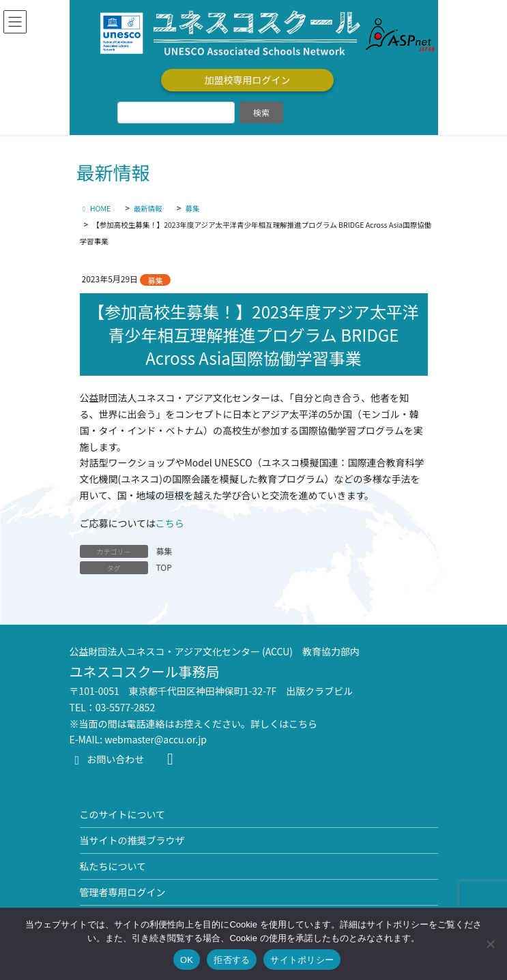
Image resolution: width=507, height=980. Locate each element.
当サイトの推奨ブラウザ (132, 840)
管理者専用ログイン (123, 892)
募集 (155, 280)
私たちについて (113, 866)
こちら (170, 523)
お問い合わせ (107, 759)
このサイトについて (123, 814)
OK (187, 960)
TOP (164, 567)
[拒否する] (490, 944)
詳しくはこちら (284, 724)
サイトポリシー (302, 960)
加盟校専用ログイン (248, 80)
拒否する (232, 960)
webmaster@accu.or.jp (156, 739)
